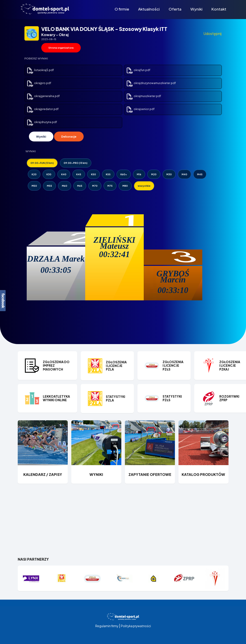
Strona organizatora (61, 48)
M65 (80, 186)
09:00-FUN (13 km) (42, 163)
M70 (95, 186)
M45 (200, 174)
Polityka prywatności (136, 626)
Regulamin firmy (107, 626)
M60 (65, 186)
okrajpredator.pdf (42, 109)
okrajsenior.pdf (140, 109)
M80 (125, 186)
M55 (49, 186)
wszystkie (144, 186)
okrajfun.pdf (138, 70)
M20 (154, 174)
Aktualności (149, 9)
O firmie (122, 9)
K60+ (124, 174)
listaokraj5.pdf (40, 70)
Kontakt (219, 9)
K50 (94, 174)
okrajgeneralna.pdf (43, 96)
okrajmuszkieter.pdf (144, 96)
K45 (79, 174)
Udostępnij (212, 34)
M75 (110, 186)
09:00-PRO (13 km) (76, 163)
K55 (108, 174)
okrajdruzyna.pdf (42, 122)
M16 (139, 174)
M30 (169, 174)
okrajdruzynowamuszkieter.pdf (151, 83)
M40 (184, 174)
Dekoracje (69, 137)
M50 (34, 186)
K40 (64, 174)
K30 (49, 174)
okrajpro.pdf (39, 83)
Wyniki (196, 9)
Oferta (175, 9)
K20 (34, 174)
